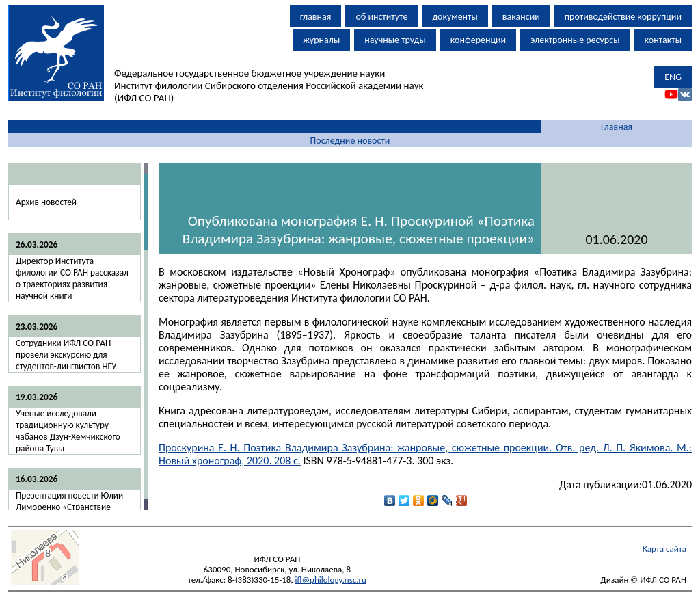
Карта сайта (664, 549)
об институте (381, 17)
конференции (478, 40)
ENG (673, 77)
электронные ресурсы (575, 40)
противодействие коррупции (623, 17)
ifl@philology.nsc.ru (331, 580)
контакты (663, 40)
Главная (617, 127)
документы (455, 17)
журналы (321, 40)
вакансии (521, 17)
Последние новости (350, 141)
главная (316, 17)
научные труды (395, 40)
